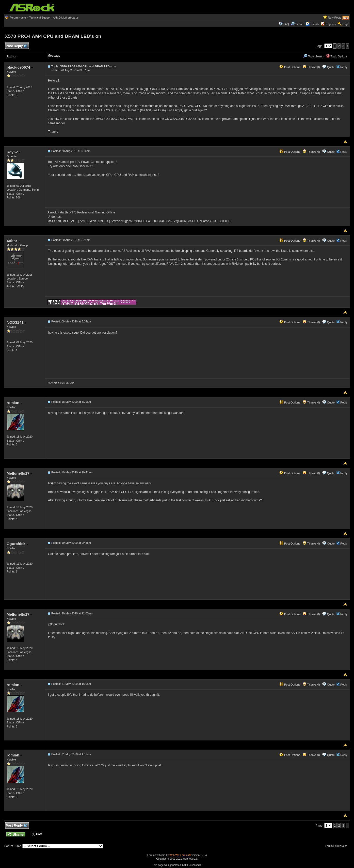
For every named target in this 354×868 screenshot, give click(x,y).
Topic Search (314, 56)
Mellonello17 (19, 473)
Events (312, 24)
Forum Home (18, 18)
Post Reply (16, 46)
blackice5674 (20, 67)
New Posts (335, 18)
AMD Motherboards (66, 18)
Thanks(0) (311, 67)
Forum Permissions (337, 846)
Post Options (290, 67)
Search (300, 24)
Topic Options (337, 56)
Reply (344, 67)
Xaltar (13, 241)
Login (346, 24)
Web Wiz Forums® (180, 855)
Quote (331, 67)
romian (14, 403)
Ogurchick (17, 544)
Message (54, 56)
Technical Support (40, 18)
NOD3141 (17, 322)
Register (331, 24)
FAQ (286, 24)
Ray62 (14, 152)
